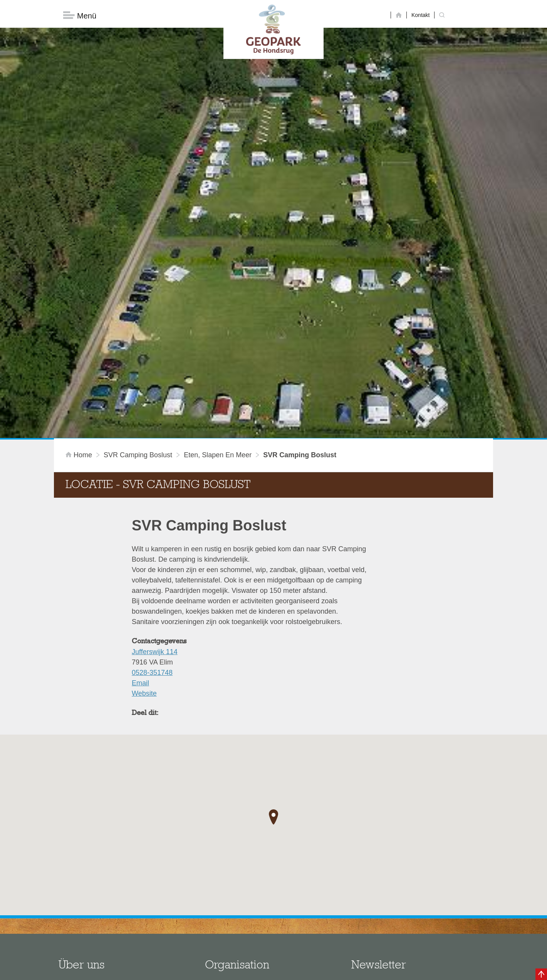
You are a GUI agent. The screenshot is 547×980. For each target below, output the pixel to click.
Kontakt (420, 15)
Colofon (229, 970)
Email (140, 592)
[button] (273, 726)
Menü (80, 16)
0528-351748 (152, 581)
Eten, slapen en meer (218, 364)
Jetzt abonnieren (392, 938)
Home (80, 364)
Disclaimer (201, 970)
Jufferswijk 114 (155, 560)
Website (144, 602)
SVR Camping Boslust (138, 364)
